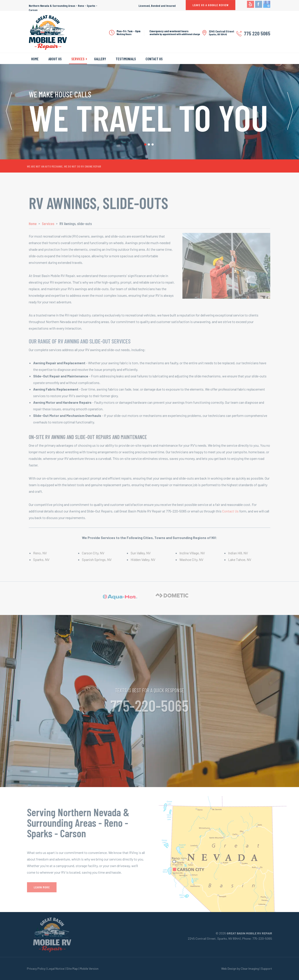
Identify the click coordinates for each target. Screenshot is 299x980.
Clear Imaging (252, 968)
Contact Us (154, 59)
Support (269, 968)
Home (35, 59)
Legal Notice (53, 968)
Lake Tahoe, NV (240, 562)
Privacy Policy (34, 968)
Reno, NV (40, 555)
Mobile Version (87, 968)
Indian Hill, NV (238, 555)
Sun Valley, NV (141, 555)
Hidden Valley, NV (143, 562)
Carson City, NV (93, 555)
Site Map (69, 968)
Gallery (100, 59)
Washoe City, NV (191, 562)
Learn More (39, 887)
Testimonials (126, 59)
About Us (55, 59)
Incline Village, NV (192, 555)
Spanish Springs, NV (97, 562)
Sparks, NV (41, 562)
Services (78, 59)
